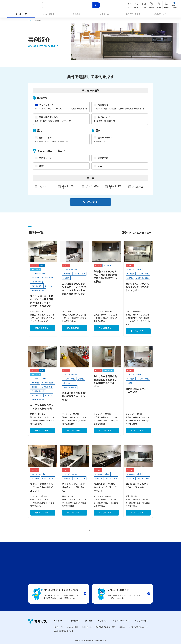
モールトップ (21, 14)
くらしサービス (160, 14)
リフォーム (104, 14)
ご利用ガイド (59, 627)
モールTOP (58, 621)
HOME (30, 21)
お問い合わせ (87, 627)
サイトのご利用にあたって (138, 627)
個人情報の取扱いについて (63, 631)
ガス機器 (77, 14)
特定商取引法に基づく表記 (105, 627)
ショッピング (49, 14)
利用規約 (122, 627)
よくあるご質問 (73, 627)
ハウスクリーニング (132, 14)
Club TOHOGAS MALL (21, 5)
